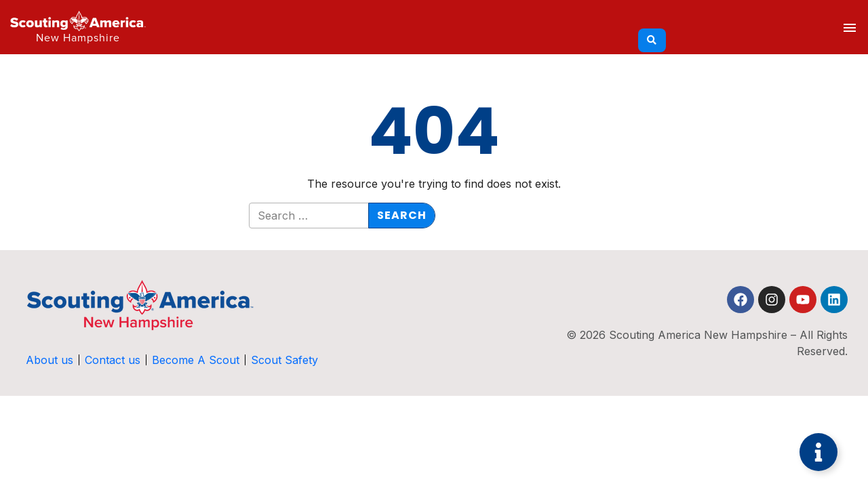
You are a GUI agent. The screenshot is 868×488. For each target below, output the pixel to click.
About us (50, 360)
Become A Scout (196, 360)
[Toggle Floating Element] (818, 452)
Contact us (113, 360)
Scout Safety (284, 360)
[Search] (652, 40)
